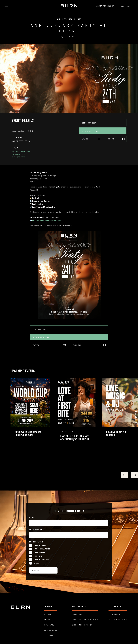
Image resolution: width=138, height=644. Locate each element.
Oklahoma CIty (50, 630)
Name (32, 518)
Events (85, 139)
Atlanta (47, 615)
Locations (126, 6)
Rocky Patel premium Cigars (85, 620)
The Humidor (114, 615)
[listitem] (33, 409)
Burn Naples (39, 552)
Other (36, 563)
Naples (47, 620)
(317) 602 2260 (18, 157)
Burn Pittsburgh (41, 560)
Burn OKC (38, 556)
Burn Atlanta (40, 545)
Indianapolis (50, 625)
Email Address (36, 530)
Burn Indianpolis (42, 549)
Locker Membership (105, 6)
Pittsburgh (49, 636)
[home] (69, 6)
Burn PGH (111, 139)
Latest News (78, 615)
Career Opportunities (82, 625)
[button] (6, 6)
